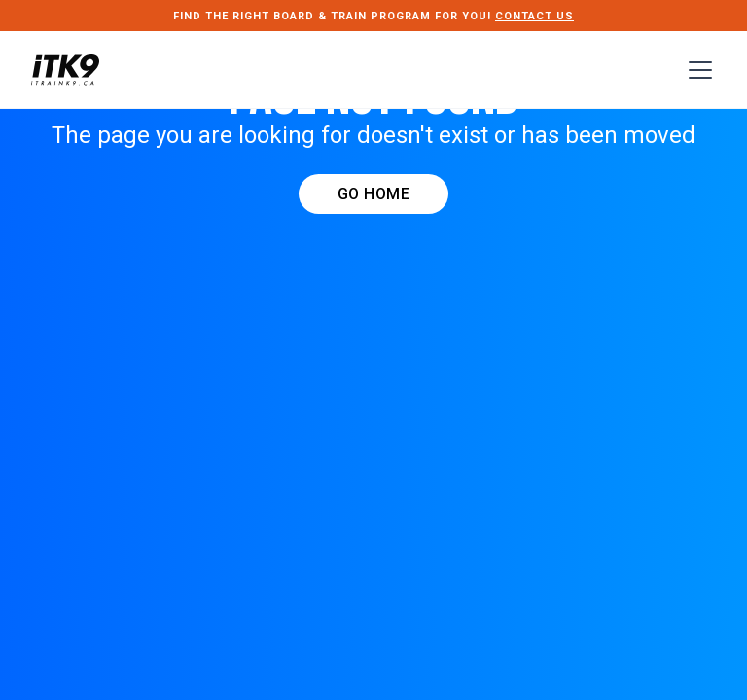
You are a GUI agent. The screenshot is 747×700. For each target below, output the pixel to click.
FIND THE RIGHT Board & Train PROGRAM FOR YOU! (373, 16)
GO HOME (374, 194)
